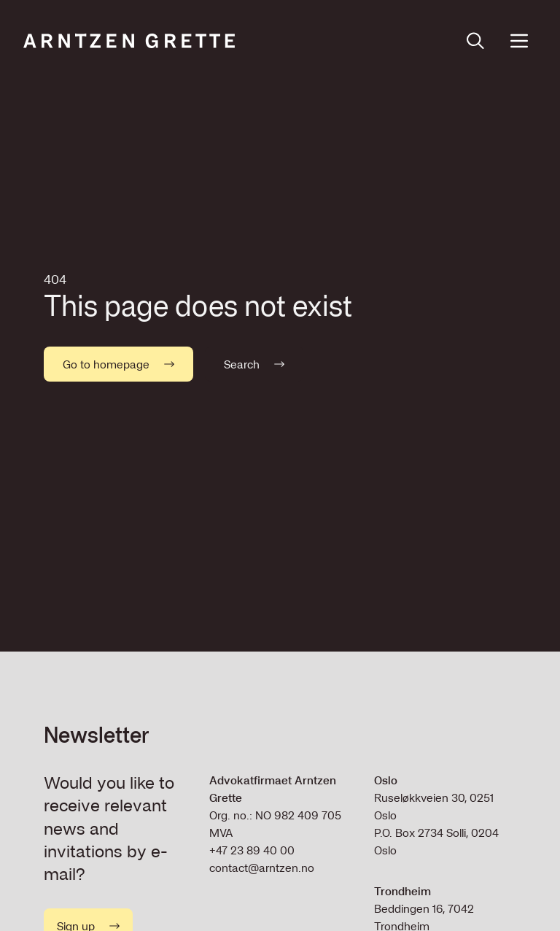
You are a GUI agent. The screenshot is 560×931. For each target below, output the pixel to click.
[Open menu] (519, 41)
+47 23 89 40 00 (252, 850)
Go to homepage (118, 364)
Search (254, 364)
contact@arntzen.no (262, 868)
